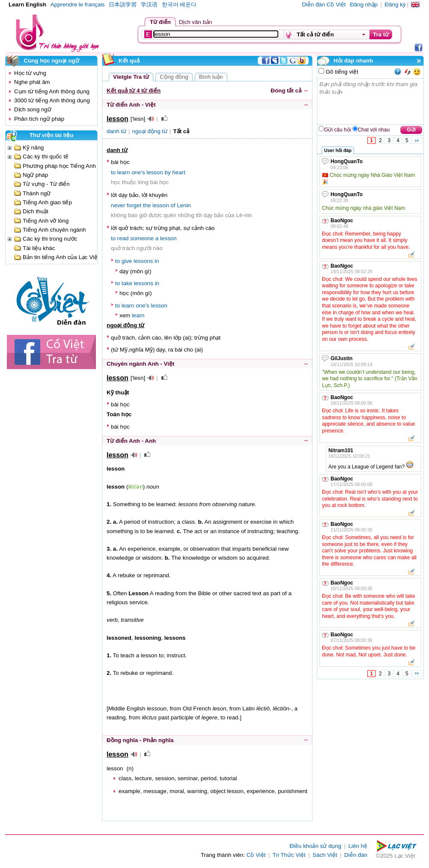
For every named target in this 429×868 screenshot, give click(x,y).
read (123, 238)
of (173, 205)
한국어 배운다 (179, 4)
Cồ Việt (256, 855)
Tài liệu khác (39, 248)
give (127, 261)
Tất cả (182, 131)
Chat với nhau (374, 130)
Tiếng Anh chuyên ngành (54, 230)
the (147, 205)
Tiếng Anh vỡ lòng (46, 221)
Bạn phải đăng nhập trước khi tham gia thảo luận (371, 101)
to (113, 172)
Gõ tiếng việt (341, 72)
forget (134, 205)
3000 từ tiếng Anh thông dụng (52, 100)
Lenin (184, 205)
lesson (155, 172)
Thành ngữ (37, 193)
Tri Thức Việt (289, 855)
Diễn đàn (356, 855)
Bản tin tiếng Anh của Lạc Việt (61, 257)
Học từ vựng (30, 73)
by (168, 172)
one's (138, 172)
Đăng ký (395, 4)
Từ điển (160, 22)
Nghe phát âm (32, 82)
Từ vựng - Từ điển (46, 184)
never (118, 205)
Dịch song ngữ (33, 109)
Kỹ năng (33, 148)
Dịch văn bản (195, 22)
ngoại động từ (150, 131)
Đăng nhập (364, 4)
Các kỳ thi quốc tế (46, 157)
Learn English (27, 4)
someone (142, 238)
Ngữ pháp (35, 175)
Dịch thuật (36, 211)
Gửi (411, 130)
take (127, 283)
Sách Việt (325, 855)
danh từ (116, 131)
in (157, 261)
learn (124, 172)
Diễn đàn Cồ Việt (324, 4)
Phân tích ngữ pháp (39, 119)
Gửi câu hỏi (337, 130)
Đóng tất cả (286, 91)
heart (179, 172)
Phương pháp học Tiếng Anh (59, 166)
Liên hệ (358, 846)
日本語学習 (123, 4)
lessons (143, 261)
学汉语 (149, 4)
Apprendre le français (78, 4)
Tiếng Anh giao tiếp (47, 202)
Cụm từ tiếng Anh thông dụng (52, 91)
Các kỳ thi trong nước (50, 239)
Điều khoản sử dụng (315, 846)
